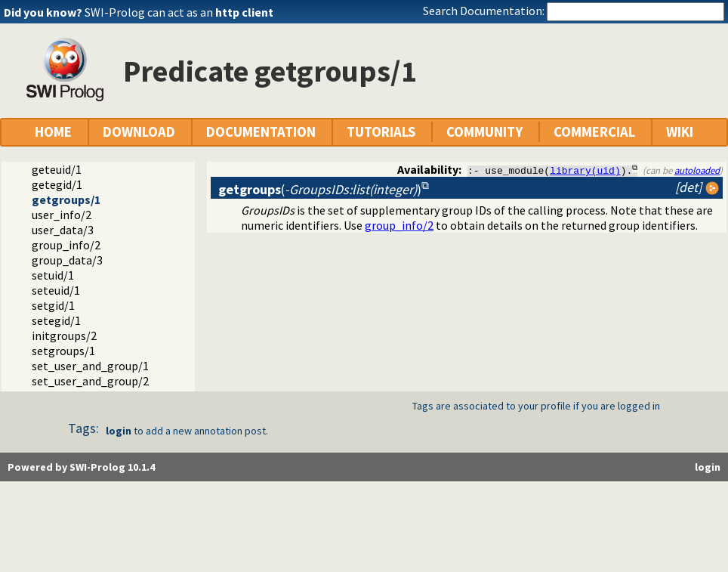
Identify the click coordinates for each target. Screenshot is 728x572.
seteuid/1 (56, 290)
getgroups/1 (66, 199)
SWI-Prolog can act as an (179, 12)
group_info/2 (66, 245)
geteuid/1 (57, 169)
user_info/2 (62, 215)
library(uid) (585, 170)
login (119, 431)
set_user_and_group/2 (90, 381)
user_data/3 (63, 230)
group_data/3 (67, 260)
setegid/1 (56, 320)
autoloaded (697, 170)
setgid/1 (53, 305)
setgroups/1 (63, 351)
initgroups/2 (64, 335)
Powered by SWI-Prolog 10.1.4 (81, 467)
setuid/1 (53, 275)
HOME (53, 132)
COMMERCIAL (594, 132)
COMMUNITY (484, 132)
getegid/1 (57, 184)
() (320, 189)
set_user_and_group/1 (90, 366)
